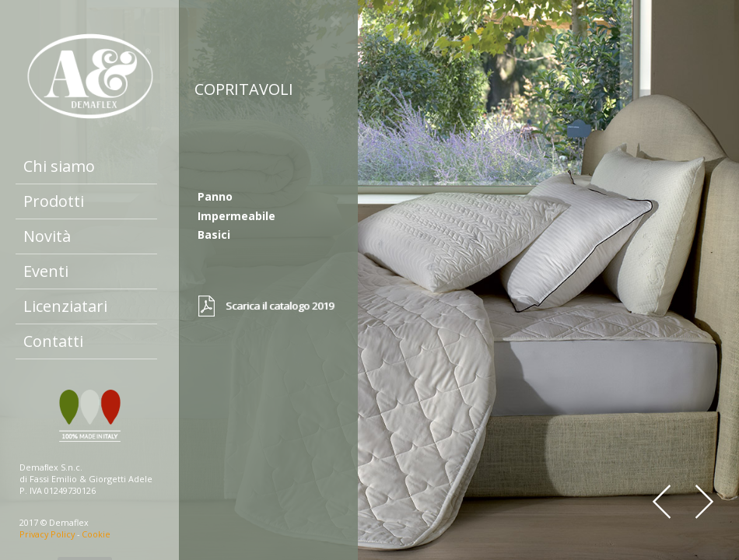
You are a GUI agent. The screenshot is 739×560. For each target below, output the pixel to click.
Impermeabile (236, 216)
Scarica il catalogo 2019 (280, 306)
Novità (47, 236)
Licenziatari (65, 306)
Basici (214, 234)
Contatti (53, 341)
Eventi (46, 271)
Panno (215, 196)
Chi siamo (59, 166)
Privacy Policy (47, 534)
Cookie (96, 534)
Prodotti (54, 201)
